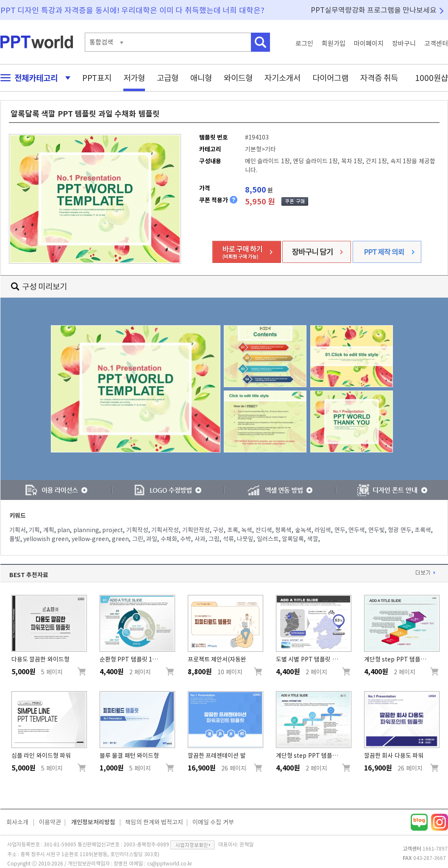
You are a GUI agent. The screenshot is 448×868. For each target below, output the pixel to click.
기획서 (18, 530)
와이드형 (238, 78)
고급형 (168, 78)
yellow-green (90, 539)
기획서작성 (165, 530)
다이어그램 (330, 78)
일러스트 (268, 539)
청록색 (283, 530)
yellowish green (46, 539)
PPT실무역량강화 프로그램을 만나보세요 (374, 10)
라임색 (323, 530)
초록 (233, 530)
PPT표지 (97, 78)
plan (64, 530)
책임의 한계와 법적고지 (154, 822)
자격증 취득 (379, 78)
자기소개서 (282, 78)
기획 (34, 530)
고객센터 (436, 43)
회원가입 (334, 43)
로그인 (304, 43)
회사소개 (17, 822)
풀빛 (15, 539)
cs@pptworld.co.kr (170, 863)
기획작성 (137, 530)
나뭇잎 (245, 539)
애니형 (201, 78)
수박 (186, 539)
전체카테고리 (33, 78)
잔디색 (264, 530)
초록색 (423, 530)
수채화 (169, 539)
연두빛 (377, 530)
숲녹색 (303, 530)
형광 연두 (400, 530)
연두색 (357, 530)
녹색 (247, 530)
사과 (200, 539)
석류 (228, 539)
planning (86, 530)
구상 (218, 530)
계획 (49, 530)
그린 (138, 539)
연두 (340, 530)
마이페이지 (369, 43)
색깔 (313, 539)
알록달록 (293, 539)
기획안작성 (196, 530)
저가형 (134, 78)
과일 (152, 539)
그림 (214, 539)
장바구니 (404, 43)
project (113, 530)
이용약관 (50, 822)
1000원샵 (431, 78)
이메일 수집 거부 (213, 822)
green (120, 539)
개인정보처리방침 (93, 822)
